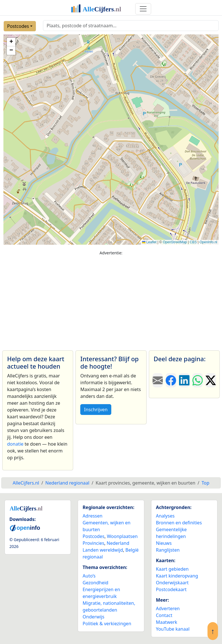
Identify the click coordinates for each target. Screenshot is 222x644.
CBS (193, 242)
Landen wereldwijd (103, 550)
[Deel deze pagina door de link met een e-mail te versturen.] (158, 380)
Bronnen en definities (179, 523)
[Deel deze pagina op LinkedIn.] (184, 380)
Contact (164, 615)
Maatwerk (167, 622)
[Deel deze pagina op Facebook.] (171, 380)
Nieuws (164, 543)
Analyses (165, 516)
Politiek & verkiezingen (107, 624)
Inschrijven (96, 410)
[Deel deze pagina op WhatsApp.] (198, 380)
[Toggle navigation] (143, 9)
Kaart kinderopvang (177, 576)
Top (205, 483)
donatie (15, 444)
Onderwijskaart (172, 583)
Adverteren (168, 608)
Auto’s (89, 576)
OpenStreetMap (175, 242)
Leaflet (149, 242)
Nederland (118, 543)
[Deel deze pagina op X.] (211, 380)
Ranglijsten (168, 550)
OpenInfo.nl (208, 242)
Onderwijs (93, 617)
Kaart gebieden (172, 569)
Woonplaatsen (122, 536)
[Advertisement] (111, 300)
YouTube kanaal (173, 629)
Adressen (92, 516)
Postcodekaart (171, 589)
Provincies (93, 543)
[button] (11, 42)
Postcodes (18, 26)
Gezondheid (95, 583)
